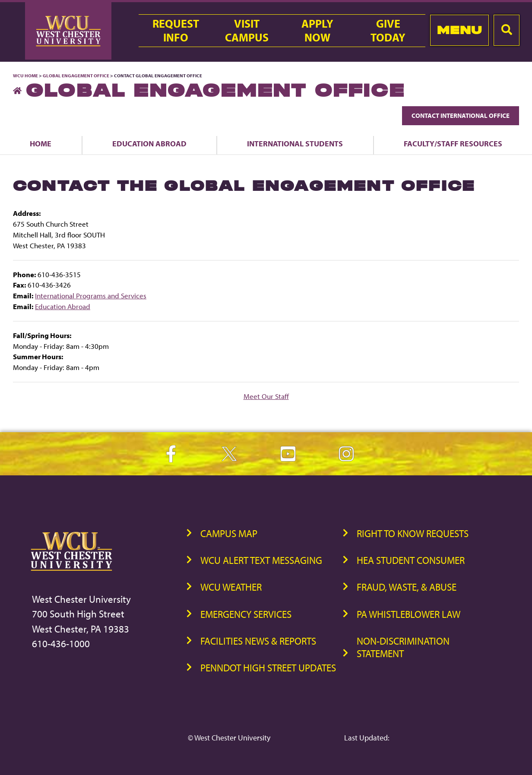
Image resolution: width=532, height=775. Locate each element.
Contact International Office (461, 115)
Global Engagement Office (76, 76)
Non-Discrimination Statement (403, 647)
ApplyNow (317, 31)
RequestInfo (176, 31)
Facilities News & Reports (258, 641)
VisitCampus (247, 31)
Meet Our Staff (266, 396)
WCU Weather (231, 587)
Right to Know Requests (413, 533)
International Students (295, 143)
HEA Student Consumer (411, 560)
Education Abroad (149, 143)
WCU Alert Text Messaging (261, 560)
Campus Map (229, 533)
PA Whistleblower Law (408, 614)
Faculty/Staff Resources (453, 143)
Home (41, 143)
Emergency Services (246, 614)
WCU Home (25, 76)
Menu (460, 30)
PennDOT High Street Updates (268, 668)
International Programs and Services (91, 296)
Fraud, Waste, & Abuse (407, 587)
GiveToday (388, 31)
